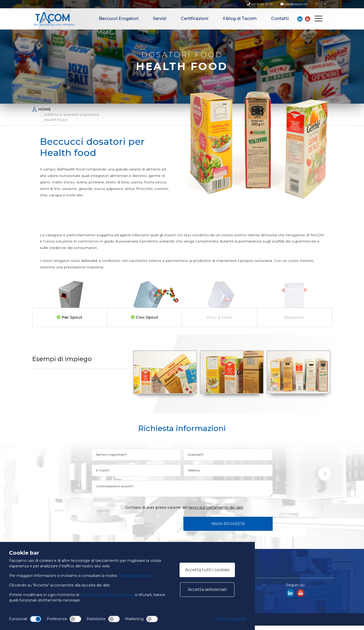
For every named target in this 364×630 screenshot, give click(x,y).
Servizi (160, 19)
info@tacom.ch (294, 4)
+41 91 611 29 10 (260, 4)
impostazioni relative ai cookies (108, 595)
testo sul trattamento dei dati (216, 512)
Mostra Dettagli (230, 619)
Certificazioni (195, 19)
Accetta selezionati (207, 589)
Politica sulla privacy (136, 576)
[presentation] (140, 528)
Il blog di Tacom (240, 19)
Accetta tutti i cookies (207, 570)
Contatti (280, 19)
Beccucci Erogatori (119, 19)
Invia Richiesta (228, 528)
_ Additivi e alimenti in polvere (70, 114)
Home (41, 109)
